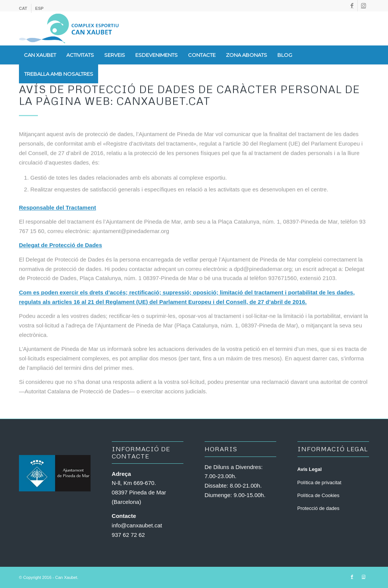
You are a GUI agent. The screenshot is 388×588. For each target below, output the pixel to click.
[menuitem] (25, 8)
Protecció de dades (318, 508)
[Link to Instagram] (363, 6)
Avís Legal (310, 469)
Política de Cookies (318, 495)
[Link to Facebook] (352, 6)
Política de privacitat (319, 482)
